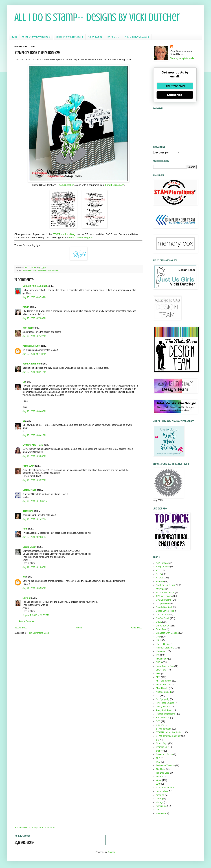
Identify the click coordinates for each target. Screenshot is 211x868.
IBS (158, 655)
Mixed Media (162, 688)
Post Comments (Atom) (39, 633)
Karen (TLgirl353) (31, 346)
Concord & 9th (163, 615)
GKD (158, 637)
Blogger (111, 852)
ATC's (159, 574)
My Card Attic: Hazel (33, 445)
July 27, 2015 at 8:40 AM (34, 411)
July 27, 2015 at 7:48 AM (34, 354)
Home (14, 37)
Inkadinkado (162, 659)
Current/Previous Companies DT (36, 37)
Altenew (160, 581)
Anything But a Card (166, 585)
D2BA (159, 622)
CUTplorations (163, 604)
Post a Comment (27, 621)
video (159, 810)
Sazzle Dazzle (29, 547)
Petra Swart (28, 466)
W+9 (158, 784)
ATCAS (160, 578)
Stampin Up (162, 747)
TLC (158, 758)
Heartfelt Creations (165, 648)
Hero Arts (161, 651)
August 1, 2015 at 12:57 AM (36, 615)
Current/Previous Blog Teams (70, 37)
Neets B (27, 598)
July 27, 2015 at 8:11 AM (34, 372)
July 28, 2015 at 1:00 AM (34, 567)
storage (160, 802)
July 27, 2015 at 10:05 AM (35, 501)
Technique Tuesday (165, 765)
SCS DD (160, 725)
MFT (158, 677)
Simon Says (162, 743)
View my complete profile (182, 58)
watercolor (161, 813)
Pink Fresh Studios (165, 703)
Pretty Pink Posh (164, 710)
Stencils (160, 751)
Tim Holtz (161, 769)
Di (24, 382)
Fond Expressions (115, 185)
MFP (158, 674)
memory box (162, 791)
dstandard (28, 511)
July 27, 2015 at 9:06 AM (34, 456)
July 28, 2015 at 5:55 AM (34, 588)
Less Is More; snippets (81, 237)
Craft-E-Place (29, 490)
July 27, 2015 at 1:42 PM (34, 519)
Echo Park (161, 629)
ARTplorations (163, 567)
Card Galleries (95, 37)
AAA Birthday (162, 563)
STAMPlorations (30, 270)
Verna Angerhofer (32, 364)
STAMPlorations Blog (64, 234)
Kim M (26, 307)
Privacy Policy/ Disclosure (137, 37)
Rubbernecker (163, 718)
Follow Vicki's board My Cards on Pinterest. (35, 828)
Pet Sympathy (163, 699)
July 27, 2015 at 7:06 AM (34, 318)
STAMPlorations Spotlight (168, 736)
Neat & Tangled (163, 692)
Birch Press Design (165, 593)
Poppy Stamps (163, 707)
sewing (159, 799)
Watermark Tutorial (165, 788)
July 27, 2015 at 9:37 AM (34, 480)
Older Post (136, 628)
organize (160, 795)
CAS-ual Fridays (164, 596)
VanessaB (28, 328)
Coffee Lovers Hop (165, 611)
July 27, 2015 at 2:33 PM (34, 537)
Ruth (25, 529)
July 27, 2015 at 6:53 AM (34, 297)
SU (158, 740)
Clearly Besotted (164, 607)
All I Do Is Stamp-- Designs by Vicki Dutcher (97, 17)
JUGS (159, 662)
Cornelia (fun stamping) (35, 286)
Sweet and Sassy (164, 754)
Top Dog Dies (162, 773)
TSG (158, 762)
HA (158, 640)
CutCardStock (163, 618)
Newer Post (21, 628)
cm (24, 577)
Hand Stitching (163, 644)
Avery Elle (161, 589)
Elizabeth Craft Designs (167, 633)
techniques (161, 806)
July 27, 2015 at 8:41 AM (34, 435)
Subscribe (175, 95)
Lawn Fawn (161, 670)
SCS (158, 721)
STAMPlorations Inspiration (49, 270)
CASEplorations (164, 600)
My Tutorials (113, 37)
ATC (158, 570)
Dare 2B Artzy (163, 626)
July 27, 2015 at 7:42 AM (34, 336)
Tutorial (160, 777)
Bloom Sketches (65, 185)
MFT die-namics (164, 681)
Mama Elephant (164, 685)
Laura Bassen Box (165, 666)
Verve (159, 780)
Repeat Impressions (166, 714)
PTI (158, 696)
